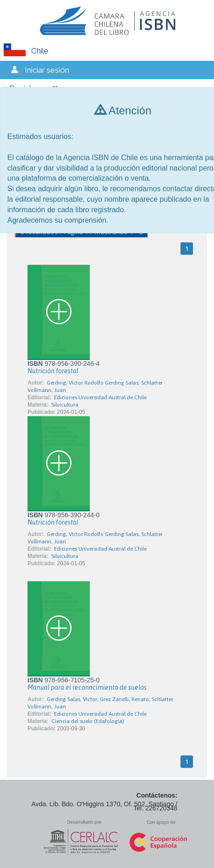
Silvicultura (65, 405)
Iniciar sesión (47, 70)
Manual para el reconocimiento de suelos (87, 687)
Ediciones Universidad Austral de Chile (100, 397)
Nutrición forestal (53, 371)
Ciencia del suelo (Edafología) (88, 721)
